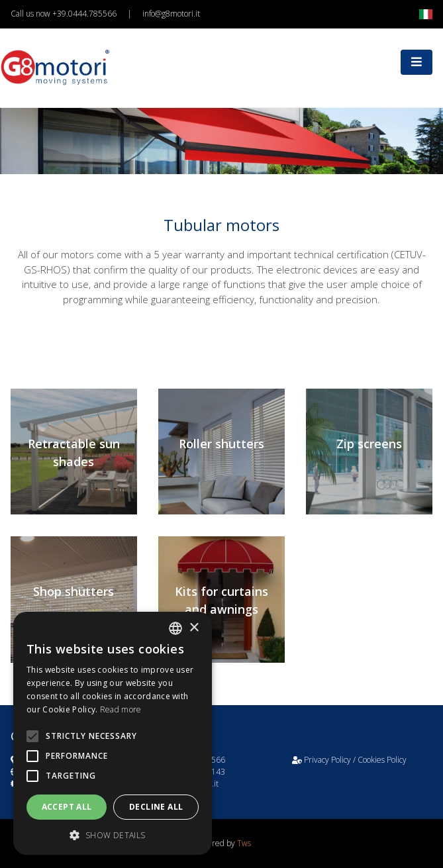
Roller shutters (221, 444)
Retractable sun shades (74, 453)
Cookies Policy (382, 760)
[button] (113, 835)
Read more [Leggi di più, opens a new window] (121, 709)
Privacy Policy (327, 760)
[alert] (113, 733)
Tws (244, 843)
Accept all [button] (67, 807)
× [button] (194, 628)
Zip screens (369, 444)
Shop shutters (74, 591)
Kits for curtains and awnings (221, 600)
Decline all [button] (156, 807)
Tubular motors (221, 225)
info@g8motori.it (171, 14)
